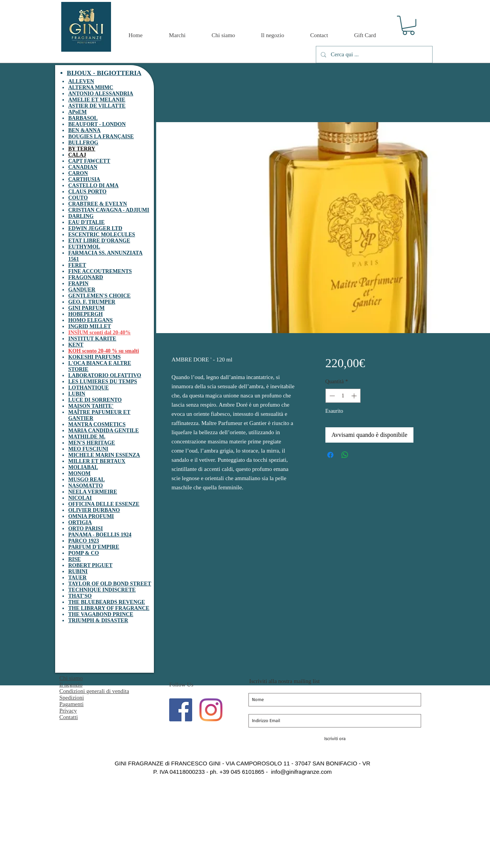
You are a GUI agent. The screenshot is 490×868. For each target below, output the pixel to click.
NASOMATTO (86, 486)
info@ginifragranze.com (301, 772)
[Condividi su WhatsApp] (345, 455)
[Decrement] (331, 396)
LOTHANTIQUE (88, 388)
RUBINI (78, 571)
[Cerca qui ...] (373, 55)
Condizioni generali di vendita (94, 691)
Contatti (69, 717)
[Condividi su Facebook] (330, 455)
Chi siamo (71, 678)
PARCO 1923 (83, 541)
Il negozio (71, 685)
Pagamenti (71, 704)
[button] (408, 25)
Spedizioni (72, 698)
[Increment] (355, 396)
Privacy (68, 711)
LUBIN (77, 394)
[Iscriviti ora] (335, 739)
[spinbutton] (343, 396)
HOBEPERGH (85, 314)
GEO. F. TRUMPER (92, 302)
